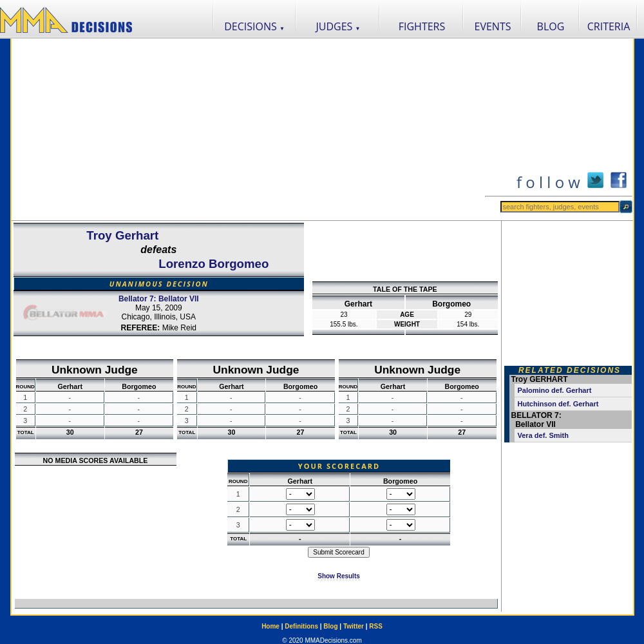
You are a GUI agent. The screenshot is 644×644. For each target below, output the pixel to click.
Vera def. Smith (543, 435)
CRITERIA (609, 26)
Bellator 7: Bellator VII (159, 299)
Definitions (301, 626)
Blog (330, 626)
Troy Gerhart (122, 235)
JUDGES (338, 26)
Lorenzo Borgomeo (213, 264)
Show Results (339, 576)
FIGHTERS (422, 26)
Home (270, 626)
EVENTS (493, 26)
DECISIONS (254, 26)
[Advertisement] (248, 129)
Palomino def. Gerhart (555, 390)
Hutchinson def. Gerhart (558, 404)
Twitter (354, 626)
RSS (376, 626)
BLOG (551, 26)
